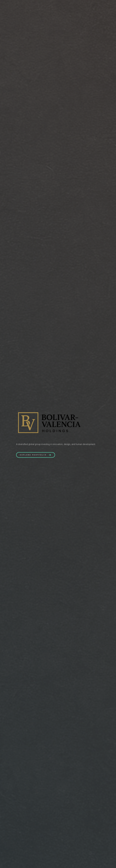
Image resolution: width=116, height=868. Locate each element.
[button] (36, 455)
